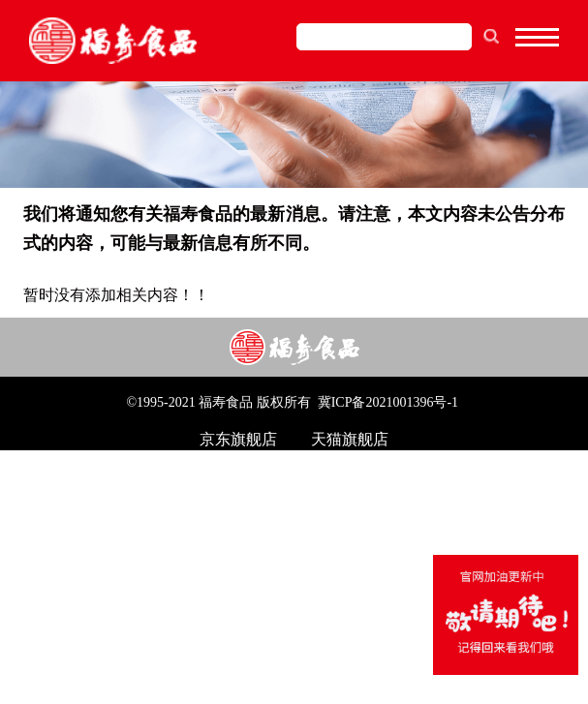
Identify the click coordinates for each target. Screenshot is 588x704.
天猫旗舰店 (350, 439)
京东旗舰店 (238, 439)
